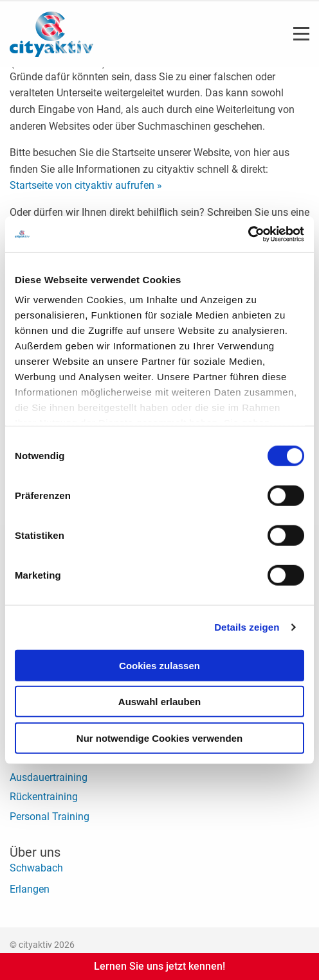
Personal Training (50, 817)
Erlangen (30, 889)
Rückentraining (44, 797)
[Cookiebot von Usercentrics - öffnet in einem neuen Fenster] (248, 234)
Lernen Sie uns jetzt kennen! (159, 966)
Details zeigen (247, 627)
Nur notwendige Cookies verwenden (159, 738)
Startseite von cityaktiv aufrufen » (86, 185)
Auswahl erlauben (159, 702)
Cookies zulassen (159, 665)
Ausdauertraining (49, 777)
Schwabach (36, 868)
